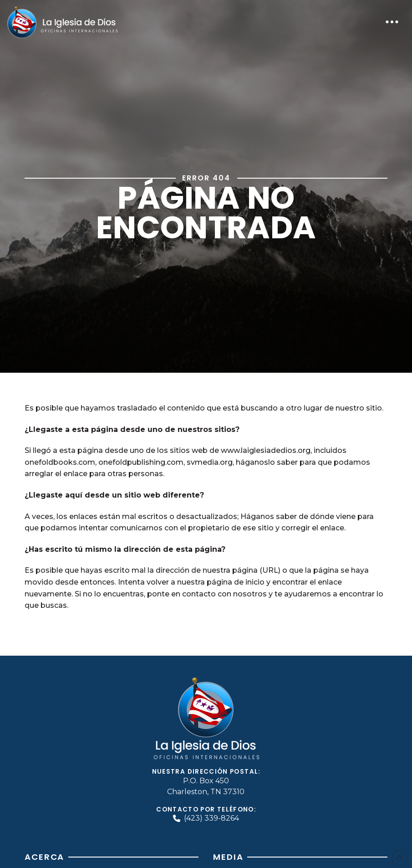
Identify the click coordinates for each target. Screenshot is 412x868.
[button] (392, 22)
